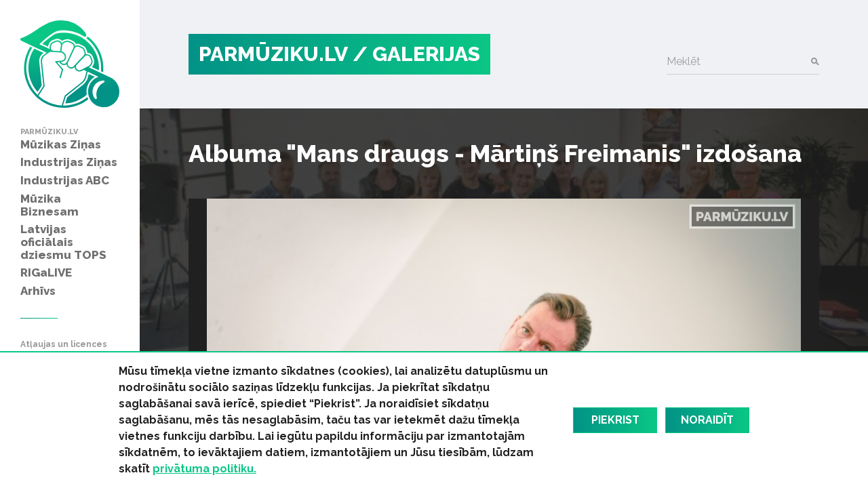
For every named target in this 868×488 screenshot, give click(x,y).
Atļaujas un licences (64, 345)
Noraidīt (707, 420)
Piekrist (615, 420)
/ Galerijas (416, 54)
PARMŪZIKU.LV (273, 54)
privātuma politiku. (204, 469)
